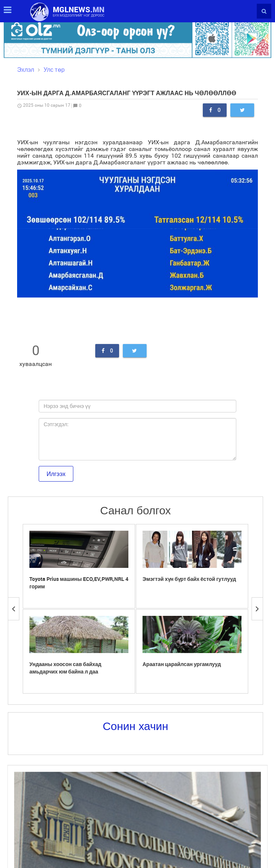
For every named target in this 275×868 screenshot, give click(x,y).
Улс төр (54, 70)
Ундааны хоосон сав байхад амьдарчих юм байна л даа (65, 668)
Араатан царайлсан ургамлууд (182, 664)
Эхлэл (26, 70)
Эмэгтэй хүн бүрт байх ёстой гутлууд (189, 579)
